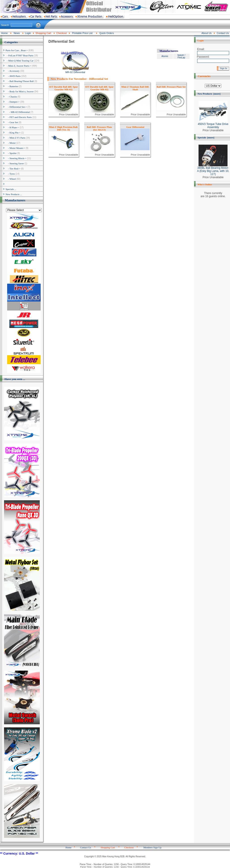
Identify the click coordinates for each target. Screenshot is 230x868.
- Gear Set (12, 122)
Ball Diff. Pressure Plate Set (171, 87)
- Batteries (12, 86)
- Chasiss (11, 97)
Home (4, 33)
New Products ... (14, 194)
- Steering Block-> (16, 158)
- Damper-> (13, 102)
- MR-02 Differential (18, 112)
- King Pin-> (13, 133)
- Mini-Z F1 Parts (15, 138)
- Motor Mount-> (15, 148)
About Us (206, 33)
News (17, 33)
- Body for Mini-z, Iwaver (20, 91)
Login (28, 33)
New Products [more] (209, 94)
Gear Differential (135, 127)
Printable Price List (82, 33)
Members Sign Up (152, 847)
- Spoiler (11, 153)
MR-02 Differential (75, 71)
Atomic (165, 56)
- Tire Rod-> (13, 169)
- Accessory (13, 71)
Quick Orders (107, 33)
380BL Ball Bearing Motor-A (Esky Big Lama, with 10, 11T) (213, 170)
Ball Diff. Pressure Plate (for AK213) (99, 128)
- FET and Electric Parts (19, 117)
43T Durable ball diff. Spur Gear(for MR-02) (99, 88)
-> (17, 50)
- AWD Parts (13, 76)
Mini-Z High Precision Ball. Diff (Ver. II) (63, 128)
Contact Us (223, 33)
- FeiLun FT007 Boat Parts (19, 55)
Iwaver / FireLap (181, 56)
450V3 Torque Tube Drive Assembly (213, 124)
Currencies (204, 76)
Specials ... (11, 189)
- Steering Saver (15, 163)
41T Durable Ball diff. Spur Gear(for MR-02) (64, 88)
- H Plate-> (12, 127)
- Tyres (10, 174)
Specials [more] (206, 137)
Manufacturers (15, 200)
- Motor (11, 143)
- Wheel (11, 179)
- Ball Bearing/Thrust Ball (20, 81)
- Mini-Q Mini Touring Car (20, 61)
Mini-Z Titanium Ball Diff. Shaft (135, 88)
